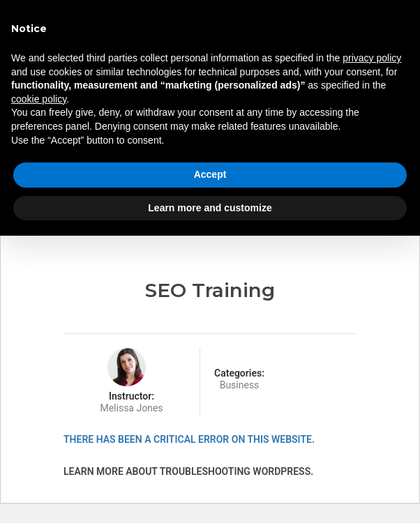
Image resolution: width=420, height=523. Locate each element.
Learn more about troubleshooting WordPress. (188, 471)
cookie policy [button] (39, 99)
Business (240, 385)
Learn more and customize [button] (210, 208)
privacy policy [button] (372, 58)
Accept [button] (210, 174)
